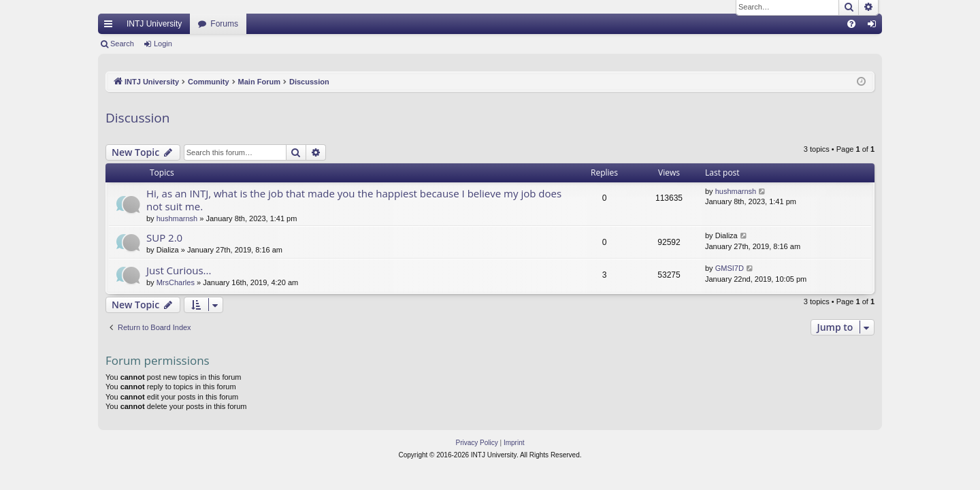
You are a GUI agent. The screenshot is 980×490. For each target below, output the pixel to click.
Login (163, 44)
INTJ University (154, 24)
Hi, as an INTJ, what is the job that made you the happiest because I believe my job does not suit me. (354, 200)
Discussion (137, 118)
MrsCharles (176, 282)
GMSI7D (730, 268)
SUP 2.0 (164, 238)
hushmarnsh (177, 218)
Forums (224, 24)
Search (122, 44)
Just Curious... (179, 270)
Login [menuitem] (875, 27)
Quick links (111, 27)
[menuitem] (851, 24)
